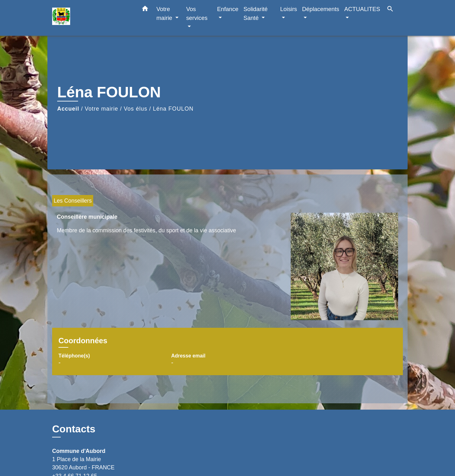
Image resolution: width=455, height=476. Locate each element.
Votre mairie (101, 109)
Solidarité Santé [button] (255, 13)
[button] (145, 10)
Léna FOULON (173, 109)
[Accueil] (92, 18)
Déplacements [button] (321, 9)
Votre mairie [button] (165, 13)
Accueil (68, 109)
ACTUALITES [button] (362, 9)
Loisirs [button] (289, 9)
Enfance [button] (228, 9)
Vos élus (136, 109)
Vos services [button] (197, 13)
